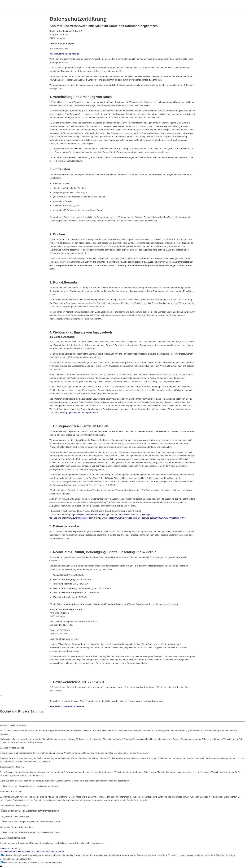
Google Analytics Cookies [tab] (12, 767)
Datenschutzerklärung (10, 848)
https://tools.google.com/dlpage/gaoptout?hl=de (76, 413)
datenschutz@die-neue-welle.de (64, 54)
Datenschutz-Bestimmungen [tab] (13, 838)
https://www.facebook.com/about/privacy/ (90, 514)
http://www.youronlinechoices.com (77, 518)
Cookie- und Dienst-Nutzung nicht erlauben (44, 852)
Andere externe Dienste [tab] (11, 792)
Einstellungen (79, 706)
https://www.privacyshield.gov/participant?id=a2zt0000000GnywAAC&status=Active (147, 518)
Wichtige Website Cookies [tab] (12, 748)
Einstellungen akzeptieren (12, 852)
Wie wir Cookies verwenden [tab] (13, 725)
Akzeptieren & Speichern (61, 706)
